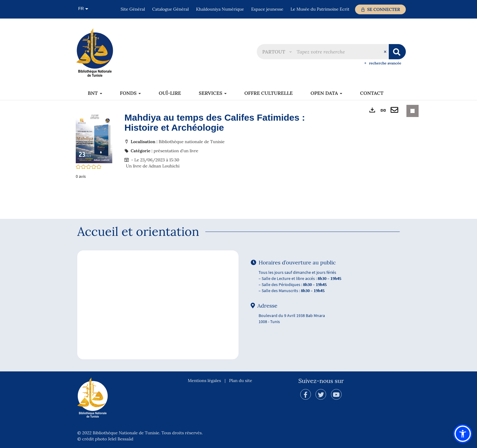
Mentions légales (204, 381)
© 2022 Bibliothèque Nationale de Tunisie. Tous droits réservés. (140, 433)
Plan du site (241, 381)
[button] (277, 52)
